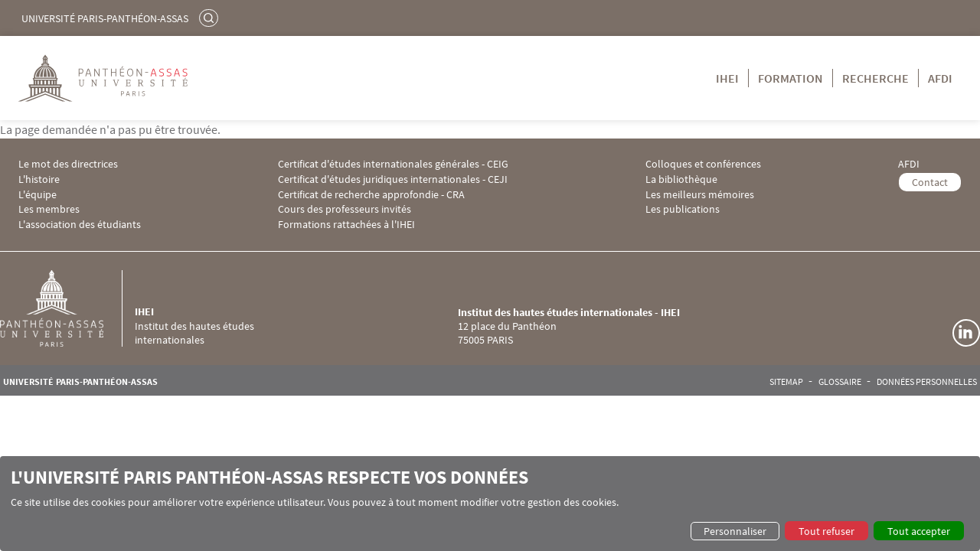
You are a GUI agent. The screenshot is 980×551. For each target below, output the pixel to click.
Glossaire (840, 382)
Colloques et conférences (703, 164)
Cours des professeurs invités (345, 209)
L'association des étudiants (80, 225)
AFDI (940, 78)
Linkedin (966, 333)
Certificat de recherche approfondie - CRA (371, 195)
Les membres (49, 209)
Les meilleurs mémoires (700, 195)
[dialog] (490, 504)
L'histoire (39, 179)
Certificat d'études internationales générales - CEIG (393, 164)
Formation (791, 78)
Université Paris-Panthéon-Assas (105, 18)
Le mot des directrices (68, 164)
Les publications (683, 209)
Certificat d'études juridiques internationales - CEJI (393, 179)
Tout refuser (826, 531)
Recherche (875, 78)
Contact (930, 182)
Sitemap (786, 382)
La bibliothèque (681, 179)
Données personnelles (927, 382)
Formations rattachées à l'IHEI (346, 225)
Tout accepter (919, 531)
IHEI (727, 78)
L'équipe (38, 195)
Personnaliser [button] (735, 531)
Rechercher (211, 18)
